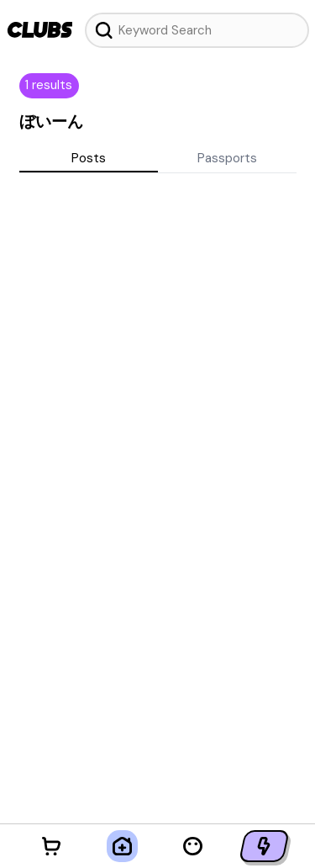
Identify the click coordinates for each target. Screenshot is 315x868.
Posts (89, 158)
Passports (227, 158)
